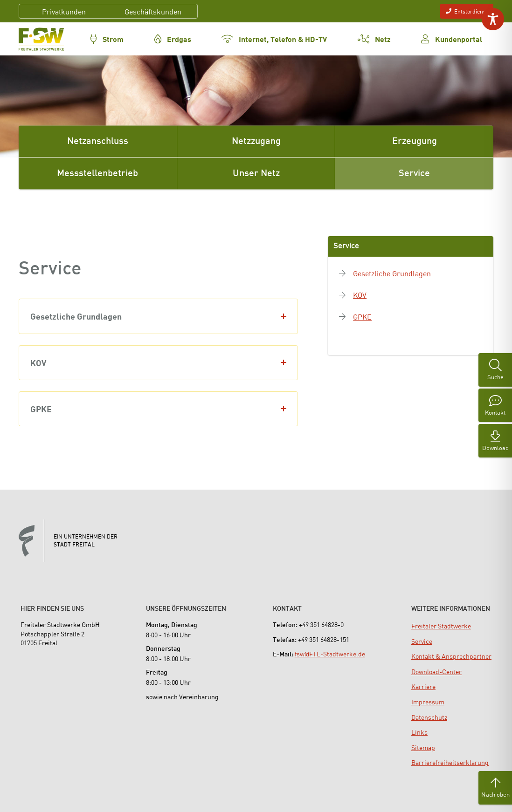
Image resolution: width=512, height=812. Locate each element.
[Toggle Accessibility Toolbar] (493, 19)
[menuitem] (441, 626)
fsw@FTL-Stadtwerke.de (330, 654)
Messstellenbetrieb (97, 174)
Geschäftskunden (153, 11)
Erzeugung (415, 142)
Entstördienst (467, 11)
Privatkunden (64, 11)
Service (414, 174)
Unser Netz (256, 174)
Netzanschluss (98, 142)
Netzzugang (256, 142)
